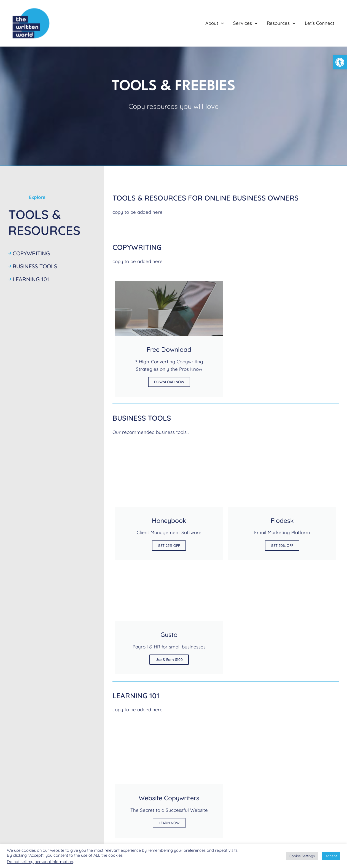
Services (245, 23)
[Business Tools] (52, 263)
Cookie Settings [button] (302, 856)
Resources (281, 23)
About (215, 23)
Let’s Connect (320, 23)
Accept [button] (331, 856)
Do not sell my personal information (40, 862)
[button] (340, 62)
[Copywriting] (52, 251)
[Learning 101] (52, 276)
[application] (221, 23)
